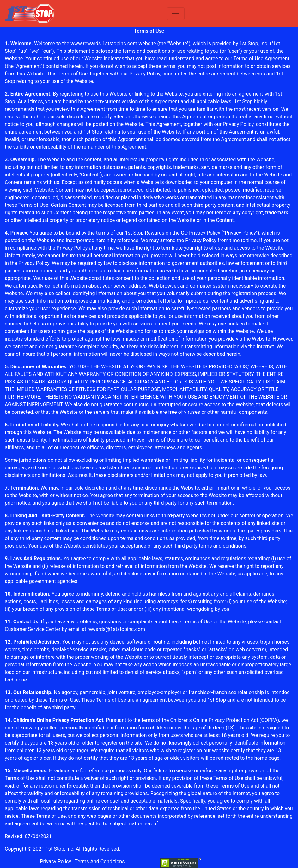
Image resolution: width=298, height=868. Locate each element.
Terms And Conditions (100, 862)
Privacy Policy (145, 74)
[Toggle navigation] (176, 14)
